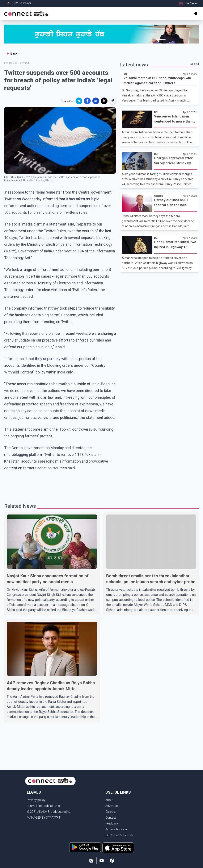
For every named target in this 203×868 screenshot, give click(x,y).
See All (195, 64)
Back (12, 54)
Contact (111, 818)
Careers (111, 812)
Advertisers (113, 806)
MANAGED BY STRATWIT (44, 818)
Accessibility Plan (117, 829)
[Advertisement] (85, 485)
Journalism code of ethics (44, 806)
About (109, 800)
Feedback (112, 823)
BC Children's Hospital (120, 835)
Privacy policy (36, 800)
